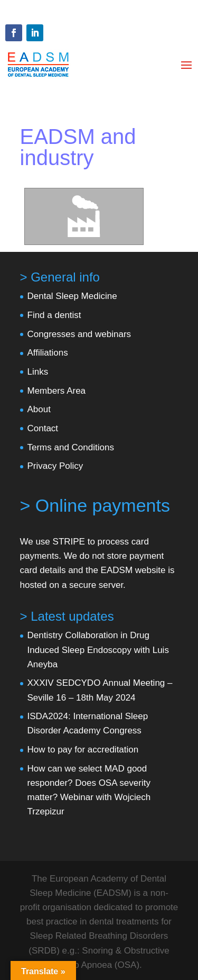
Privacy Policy (55, 466)
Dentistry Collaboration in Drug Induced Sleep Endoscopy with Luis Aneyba (98, 650)
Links (38, 372)
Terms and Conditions (71, 447)
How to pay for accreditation (83, 750)
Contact (43, 428)
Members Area (57, 391)
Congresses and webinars (79, 334)
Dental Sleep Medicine (72, 296)
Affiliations (48, 353)
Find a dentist (54, 315)
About (39, 409)
